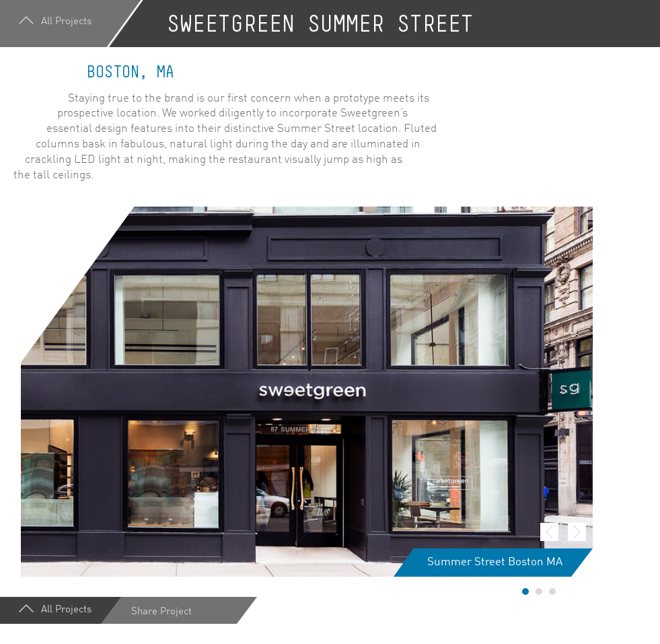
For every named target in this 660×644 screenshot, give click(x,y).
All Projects (57, 24)
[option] (307, 392)
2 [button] (539, 592)
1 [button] (525, 592)
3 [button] (552, 592)
